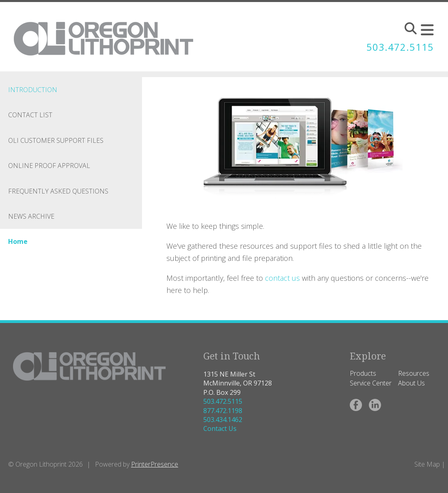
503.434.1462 (223, 420)
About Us (411, 383)
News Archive (31, 216)
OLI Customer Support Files (56, 140)
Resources (414, 373)
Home (18, 241)
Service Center (371, 383)
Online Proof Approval (49, 166)
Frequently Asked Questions (58, 191)
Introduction (33, 90)
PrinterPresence (155, 464)
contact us (283, 278)
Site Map (427, 464)
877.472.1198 (223, 411)
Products (363, 373)
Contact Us (220, 428)
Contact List (30, 115)
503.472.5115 (400, 47)
